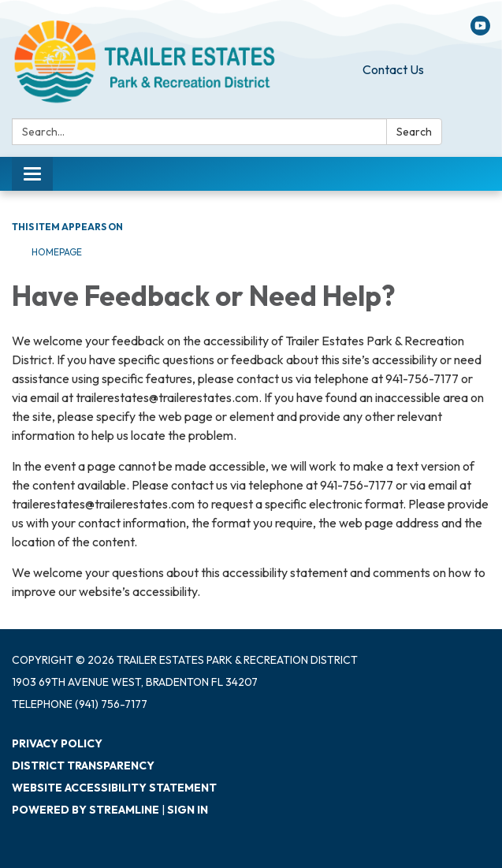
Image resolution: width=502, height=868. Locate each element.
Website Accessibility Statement (114, 788)
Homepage (57, 252)
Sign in (188, 810)
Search (414, 132)
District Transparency (83, 766)
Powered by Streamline (86, 810)
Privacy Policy (57, 743)
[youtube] (480, 31)
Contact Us (393, 69)
